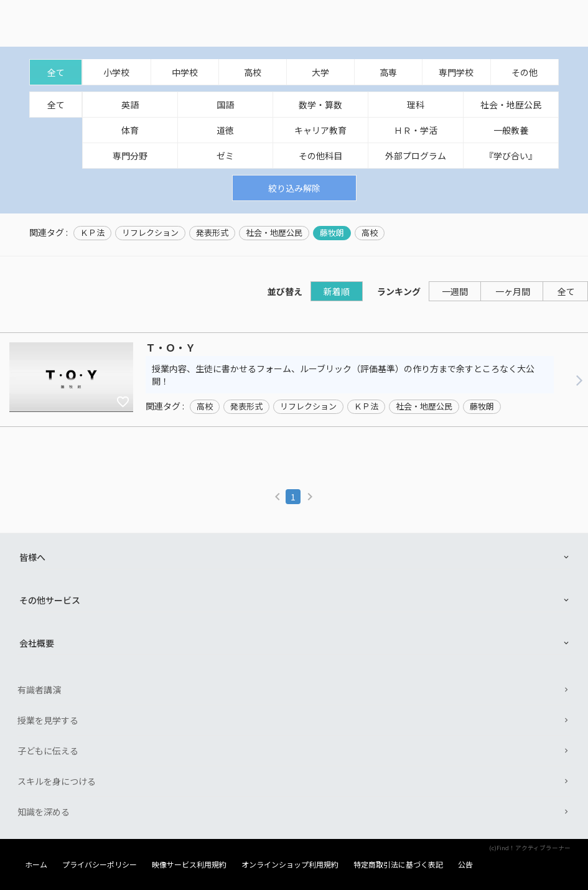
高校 (253, 72)
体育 (130, 130)
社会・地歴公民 (511, 105)
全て (56, 72)
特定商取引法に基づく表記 (398, 864)
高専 (388, 72)
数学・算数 (320, 105)
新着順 (337, 291)
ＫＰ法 (92, 233)
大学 (320, 72)
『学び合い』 (511, 156)
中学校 (185, 72)
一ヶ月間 (513, 291)
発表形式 (212, 233)
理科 (416, 105)
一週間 (455, 291)
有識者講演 (39, 690)
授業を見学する (48, 720)
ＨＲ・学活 (416, 130)
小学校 (116, 72)
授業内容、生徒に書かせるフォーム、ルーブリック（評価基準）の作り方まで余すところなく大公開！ (343, 375)
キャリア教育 (320, 130)
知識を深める (44, 812)
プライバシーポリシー (100, 864)
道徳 (225, 130)
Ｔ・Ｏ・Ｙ (170, 348)
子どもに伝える (48, 751)
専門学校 (456, 72)
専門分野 (130, 156)
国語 (225, 105)
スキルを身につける (57, 781)
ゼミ (225, 156)
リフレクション (150, 233)
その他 (525, 72)
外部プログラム (416, 156)
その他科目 (320, 156)
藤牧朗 (332, 233)
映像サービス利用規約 (189, 864)
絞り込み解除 (294, 188)
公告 (465, 864)
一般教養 (511, 130)
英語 (130, 105)
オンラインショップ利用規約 (290, 864)
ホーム (36, 864)
